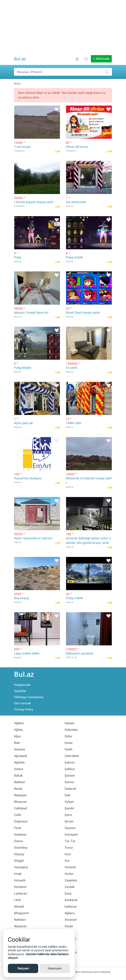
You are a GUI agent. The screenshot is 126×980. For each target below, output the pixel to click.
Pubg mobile (74, 257)
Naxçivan (20, 926)
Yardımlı (70, 867)
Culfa (18, 815)
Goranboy (21, 848)
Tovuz (69, 848)
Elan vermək (22, 703)
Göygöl (19, 861)
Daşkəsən (21, 821)
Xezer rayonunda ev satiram (33, 538)
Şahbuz (70, 769)
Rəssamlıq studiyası (28, 478)
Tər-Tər (70, 841)
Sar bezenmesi (76, 202)
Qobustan (71, 730)
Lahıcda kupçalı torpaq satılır (34, 202)
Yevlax (69, 874)
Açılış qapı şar (24, 423)
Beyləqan (20, 795)
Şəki (68, 795)
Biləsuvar (20, 802)
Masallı (19, 907)
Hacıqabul (21, 867)
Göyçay (19, 854)
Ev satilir (72, 368)
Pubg (18, 257)
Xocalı (69, 926)
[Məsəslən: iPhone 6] (63, 72)
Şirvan (69, 821)
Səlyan (69, 802)
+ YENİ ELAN (101, 59)
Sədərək (70, 789)
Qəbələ (69, 723)
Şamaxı (70, 776)
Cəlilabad (20, 808)
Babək (18, 776)
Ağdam (19, 723)
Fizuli (18, 828)
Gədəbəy (20, 834)
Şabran (70, 762)
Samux (69, 782)
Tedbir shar (74, 423)
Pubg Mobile (23, 368)
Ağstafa (19, 762)
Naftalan (20, 920)
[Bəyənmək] (57, 110)
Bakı (17, 743)
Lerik (17, 900)
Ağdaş (18, 730)
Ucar (68, 854)
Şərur (68, 815)
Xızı (67, 861)
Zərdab (70, 887)
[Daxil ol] (76, 62)
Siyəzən (70, 828)
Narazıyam (55, 968)
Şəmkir (69, 808)
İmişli (18, 874)
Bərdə (18, 789)
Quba (68, 736)
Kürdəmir (20, 887)
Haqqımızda (22, 685)
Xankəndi (71, 900)
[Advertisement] (63, 27)
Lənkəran (21, 893)
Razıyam (23, 968)
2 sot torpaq (22, 147)
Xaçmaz (20, 749)
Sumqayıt (71, 834)
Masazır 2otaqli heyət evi (31, 313)
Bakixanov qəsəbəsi (80, 653)
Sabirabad (72, 756)
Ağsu (17, 736)
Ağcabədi (20, 756)
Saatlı (68, 749)
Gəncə (18, 841)
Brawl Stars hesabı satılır (83, 313)
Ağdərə (70, 913)
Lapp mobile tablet (27, 653)
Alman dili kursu (77, 147)
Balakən (20, 782)
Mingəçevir (22, 913)
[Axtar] (108, 72)
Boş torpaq (22, 598)
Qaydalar (20, 691)
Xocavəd (70, 920)
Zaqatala (71, 880)
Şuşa (68, 893)
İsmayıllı (20, 880)
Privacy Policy (24, 709)
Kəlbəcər (71, 907)
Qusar (69, 743)
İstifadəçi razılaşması (29, 697)
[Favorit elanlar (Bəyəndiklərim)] (85, 62)
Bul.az (20, 59)
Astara (19, 769)
